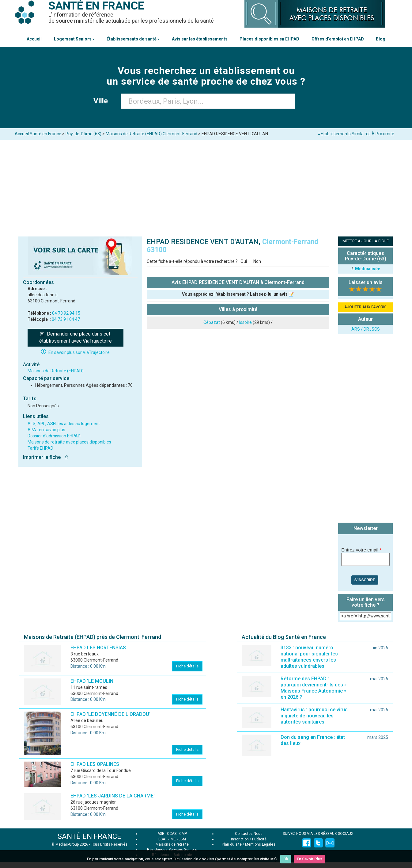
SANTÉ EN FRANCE (89, 836)
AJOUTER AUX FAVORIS (365, 307)
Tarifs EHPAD (40, 448)
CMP (183, 834)
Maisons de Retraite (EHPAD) (56, 371)
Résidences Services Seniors (172, 850)
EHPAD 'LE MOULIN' (93, 681)
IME (173, 839)
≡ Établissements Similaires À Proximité (356, 134)
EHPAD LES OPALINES (95, 764)
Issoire (246, 322)
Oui (244, 261)
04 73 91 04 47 (66, 319)
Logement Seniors (74, 39)
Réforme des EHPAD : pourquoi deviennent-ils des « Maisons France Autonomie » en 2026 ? (314, 688)
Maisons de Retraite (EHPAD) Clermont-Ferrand (151, 134)
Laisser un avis (366, 282)
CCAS (172, 834)
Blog (381, 39)
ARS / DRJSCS (366, 329)
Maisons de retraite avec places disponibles (69, 442)
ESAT (163, 839)
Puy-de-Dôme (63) (83, 134)
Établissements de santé (133, 39)
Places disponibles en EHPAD (269, 39)
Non (257, 261)
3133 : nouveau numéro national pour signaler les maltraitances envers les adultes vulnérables (309, 657)
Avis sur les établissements (200, 39)
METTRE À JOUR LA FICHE (366, 241)
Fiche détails (187, 666)
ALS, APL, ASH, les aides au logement (64, 424)
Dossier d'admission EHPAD (54, 436)
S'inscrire (365, 580)
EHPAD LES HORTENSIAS (98, 648)
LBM (182, 839)
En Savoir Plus (310, 859)
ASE (161, 834)
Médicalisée (368, 269)
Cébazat (212, 322)
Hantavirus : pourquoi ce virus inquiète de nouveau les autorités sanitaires (314, 716)
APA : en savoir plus (46, 430)
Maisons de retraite (172, 844)
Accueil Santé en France (38, 134)
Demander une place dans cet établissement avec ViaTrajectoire (76, 337)
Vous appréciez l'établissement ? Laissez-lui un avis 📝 (238, 294)
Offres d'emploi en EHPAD (338, 39)
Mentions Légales (260, 844)
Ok (286, 859)
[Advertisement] (206, 186)
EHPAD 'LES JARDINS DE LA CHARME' (113, 796)
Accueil (34, 39)
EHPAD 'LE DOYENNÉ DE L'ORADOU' (110, 714)
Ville (102, 101)
